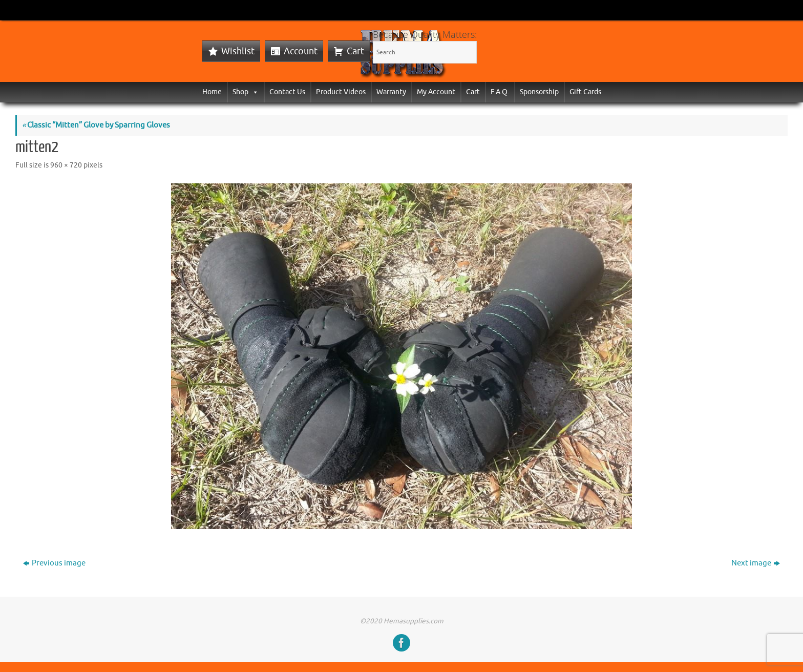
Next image (756, 563)
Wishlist (238, 51)
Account (301, 51)
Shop (246, 92)
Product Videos (341, 92)
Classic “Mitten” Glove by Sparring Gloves (96, 125)
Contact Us (287, 92)
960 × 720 (66, 165)
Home (212, 92)
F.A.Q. (500, 92)
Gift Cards (585, 92)
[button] (253, 92)
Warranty (391, 92)
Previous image (54, 563)
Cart (355, 51)
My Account (436, 92)
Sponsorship (539, 92)
